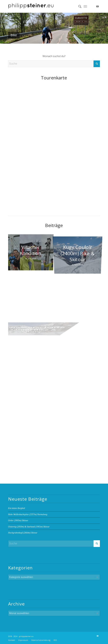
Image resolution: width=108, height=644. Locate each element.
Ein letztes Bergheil (17, 508)
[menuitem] (78, 6)
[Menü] (85, 6)
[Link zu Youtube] (97, 6)
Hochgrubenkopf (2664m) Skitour (23, 533)
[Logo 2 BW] (45, 6)
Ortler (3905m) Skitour (18, 520)
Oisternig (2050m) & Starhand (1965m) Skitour (29, 527)
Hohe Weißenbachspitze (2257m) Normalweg (28, 514)
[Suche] (78, 6)
